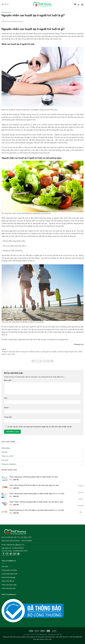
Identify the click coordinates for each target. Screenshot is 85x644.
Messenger (81, 504)
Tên (6, 398)
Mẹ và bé (5, 460)
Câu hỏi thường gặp (8, 577)
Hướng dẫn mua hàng (9, 570)
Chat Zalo (81, 491)
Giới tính (4, 452)
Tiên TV (21, 22)
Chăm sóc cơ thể (7, 456)
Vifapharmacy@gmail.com (15, 545)
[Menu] (5, 4)
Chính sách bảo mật (8, 588)
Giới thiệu (5, 567)
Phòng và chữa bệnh (9, 464)
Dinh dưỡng (6, 448)
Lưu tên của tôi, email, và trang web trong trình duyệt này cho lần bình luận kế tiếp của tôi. (40, 427)
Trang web (8, 417)
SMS (81, 510)
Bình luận (8, 380)
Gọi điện (81, 497)
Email (7, 408)
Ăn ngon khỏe (6, 12)
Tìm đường (81, 484)
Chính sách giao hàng (9, 585)
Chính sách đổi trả (8, 581)
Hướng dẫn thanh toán (9, 574)
